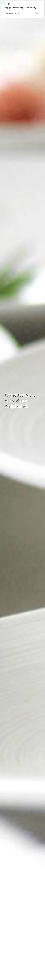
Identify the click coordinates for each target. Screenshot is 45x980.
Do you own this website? (12, 13)
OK (37, 13)
